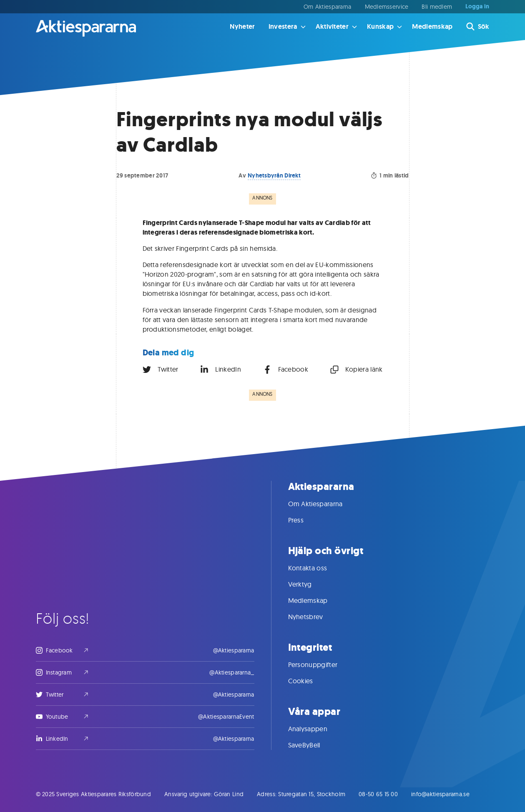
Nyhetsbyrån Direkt (274, 175)
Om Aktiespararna (327, 7)
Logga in (477, 7)
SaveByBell (313, 745)
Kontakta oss (316, 568)
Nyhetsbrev (314, 617)
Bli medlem (437, 7)
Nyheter (242, 26)
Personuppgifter (321, 665)
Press (304, 520)
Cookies (309, 681)
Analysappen (316, 729)
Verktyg (308, 584)
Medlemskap (432, 26)
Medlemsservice (387, 7)
